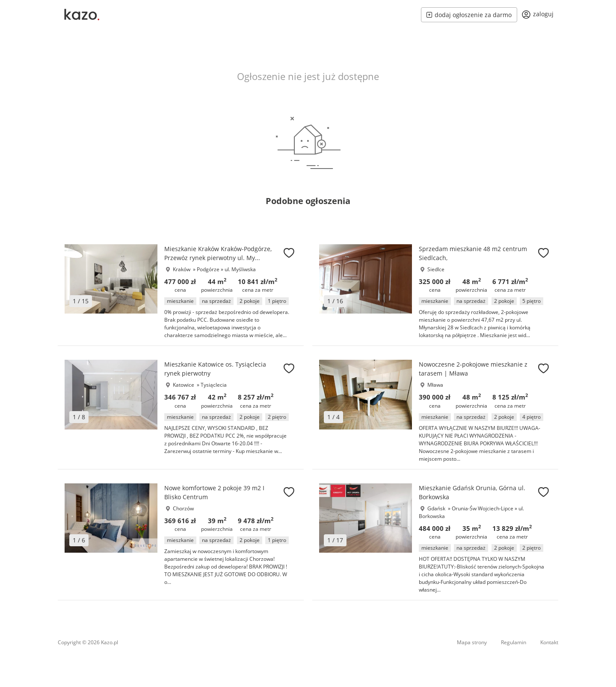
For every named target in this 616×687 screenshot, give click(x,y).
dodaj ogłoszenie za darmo (469, 15)
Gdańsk (436, 508)
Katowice (184, 385)
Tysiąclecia (214, 385)
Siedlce (436, 269)
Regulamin (514, 642)
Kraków (182, 269)
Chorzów (183, 508)
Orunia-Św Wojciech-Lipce (483, 508)
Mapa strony (472, 642)
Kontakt (549, 642)
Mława (435, 385)
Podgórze (209, 269)
